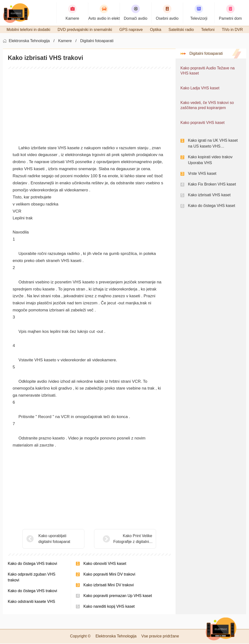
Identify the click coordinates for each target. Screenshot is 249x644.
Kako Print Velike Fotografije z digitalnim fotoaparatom (121, 540)
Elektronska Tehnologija (29, 42)
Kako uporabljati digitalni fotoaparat (54, 539)
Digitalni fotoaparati (97, 42)
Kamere (65, 42)
